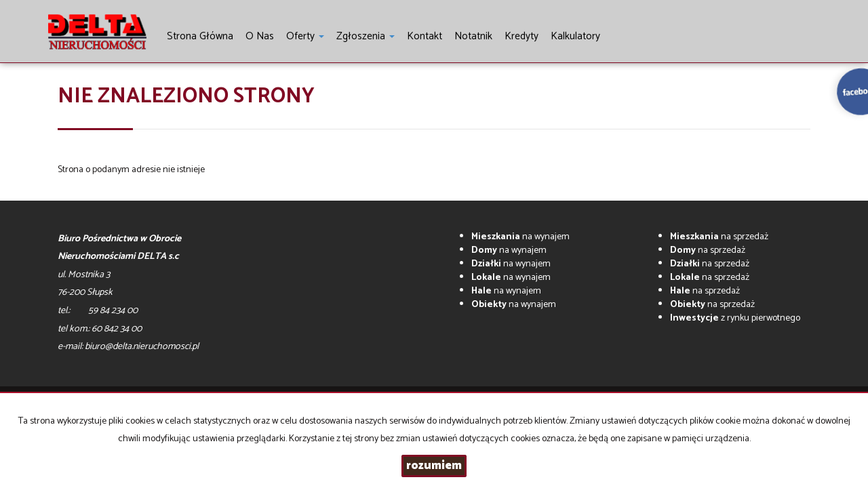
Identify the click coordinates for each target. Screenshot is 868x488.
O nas (260, 36)
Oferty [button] (305, 36)
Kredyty (521, 36)
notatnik (473, 36)
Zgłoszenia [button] (366, 36)
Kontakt (425, 36)
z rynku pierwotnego (735, 318)
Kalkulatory (575, 36)
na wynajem (520, 237)
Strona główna (200, 36)
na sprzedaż (719, 237)
